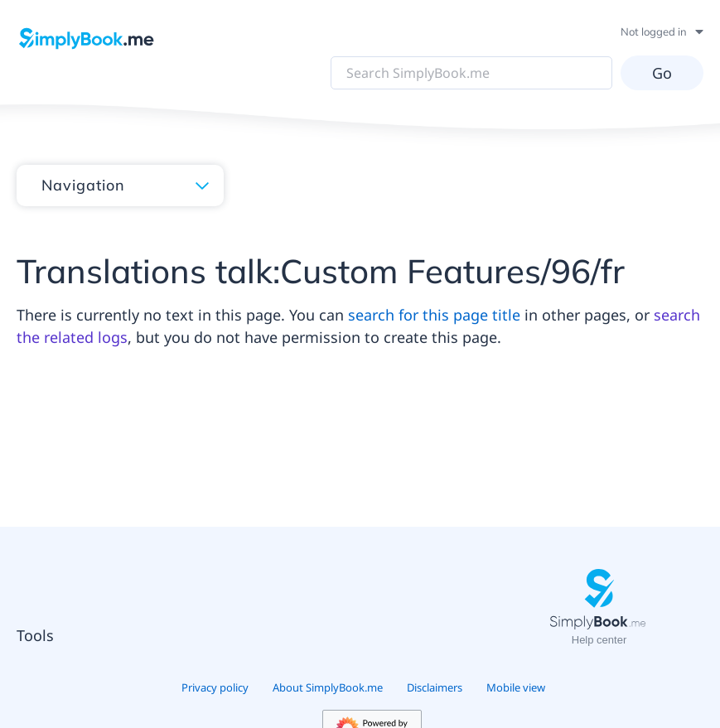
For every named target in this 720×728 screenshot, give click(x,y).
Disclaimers (435, 687)
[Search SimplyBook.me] (471, 73)
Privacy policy (215, 687)
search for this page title (434, 315)
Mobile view (516, 687)
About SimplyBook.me (328, 687)
